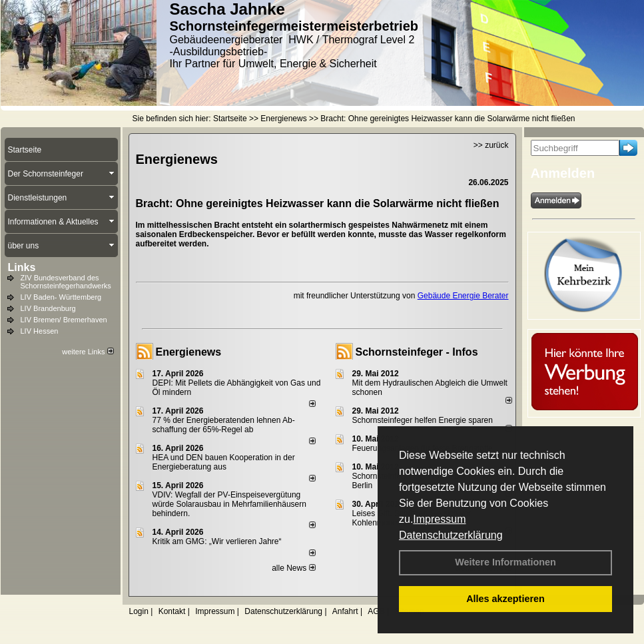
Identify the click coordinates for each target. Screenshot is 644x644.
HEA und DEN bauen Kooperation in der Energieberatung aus (224, 462)
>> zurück (491, 145)
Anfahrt (345, 611)
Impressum (439, 519)
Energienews (189, 352)
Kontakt (172, 611)
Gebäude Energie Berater (463, 296)
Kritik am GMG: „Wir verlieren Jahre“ (217, 541)
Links (22, 267)
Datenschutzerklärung (451, 535)
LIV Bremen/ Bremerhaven (64, 320)
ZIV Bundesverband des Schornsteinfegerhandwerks (66, 282)
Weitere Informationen (505, 562)
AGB (376, 611)
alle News (293, 568)
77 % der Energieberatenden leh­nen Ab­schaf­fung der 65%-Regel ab (224, 425)
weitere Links (88, 352)
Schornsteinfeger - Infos (417, 352)
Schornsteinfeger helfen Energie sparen (423, 420)
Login (139, 611)
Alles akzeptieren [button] (505, 599)
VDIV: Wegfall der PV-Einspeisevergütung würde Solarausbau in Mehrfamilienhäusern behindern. (229, 504)
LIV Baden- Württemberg (61, 297)
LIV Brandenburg (48, 308)
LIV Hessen (40, 331)
